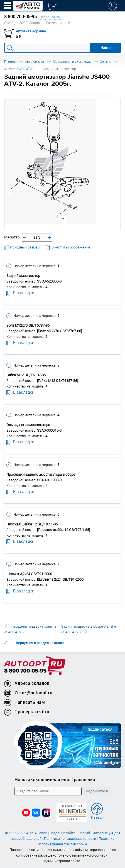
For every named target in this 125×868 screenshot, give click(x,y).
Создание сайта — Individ (70, 833)
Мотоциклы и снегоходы (72, 62)
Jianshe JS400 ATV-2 (19, 69)
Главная (10, 62)
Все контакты (50, 17)
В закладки (20, 293)
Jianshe (106, 62)
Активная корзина (31, 31)
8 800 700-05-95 (25, 671)
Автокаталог (35, 62)
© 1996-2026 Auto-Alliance (26, 833)
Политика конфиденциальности (70, 839)
